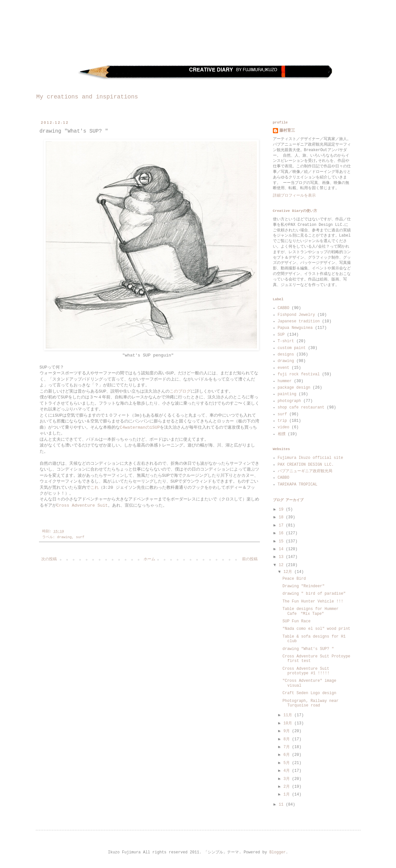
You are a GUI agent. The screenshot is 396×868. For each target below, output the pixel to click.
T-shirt (286, 341)
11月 (289, 715)
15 (282, 541)
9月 (287, 731)
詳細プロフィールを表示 (294, 196)
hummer (285, 381)
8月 (287, 739)
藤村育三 (287, 131)
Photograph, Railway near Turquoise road (310, 703)
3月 (287, 779)
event (284, 368)
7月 (287, 747)
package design (294, 388)
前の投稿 (250, 559)
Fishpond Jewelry (296, 315)
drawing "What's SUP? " (308, 649)
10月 (289, 723)
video (284, 427)
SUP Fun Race (296, 621)
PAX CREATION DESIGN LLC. (306, 465)
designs (286, 355)
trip (282, 421)
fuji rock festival (299, 374)
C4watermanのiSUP (140, 428)
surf (80, 537)
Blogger (277, 852)
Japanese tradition (299, 321)
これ (95, 488)
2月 (287, 787)
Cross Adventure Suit (82, 505)
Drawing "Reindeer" (303, 586)
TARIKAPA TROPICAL (298, 485)
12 (282, 565)
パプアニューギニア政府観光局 (305, 471)
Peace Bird (294, 579)
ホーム (149, 559)
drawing (64, 537)
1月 (287, 795)
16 (282, 533)
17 (282, 525)
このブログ (180, 391)
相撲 (282, 434)
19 (282, 510)
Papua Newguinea (295, 328)
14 (282, 549)
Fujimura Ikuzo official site (311, 458)
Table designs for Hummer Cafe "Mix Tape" (310, 611)
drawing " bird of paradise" (314, 594)
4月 (287, 771)
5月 (287, 763)
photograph (289, 401)
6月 (287, 755)
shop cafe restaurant (301, 408)
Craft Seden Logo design (309, 693)
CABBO (284, 308)
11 (282, 805)
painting (287, 394)
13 (282, 557)
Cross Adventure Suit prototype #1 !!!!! (306, 671)
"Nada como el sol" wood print (316, 629)
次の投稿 (49, 559)
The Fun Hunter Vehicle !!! (313, 602)
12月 (289, 572)
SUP (281, 335)
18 (282, 517)
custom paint (292, 348)
